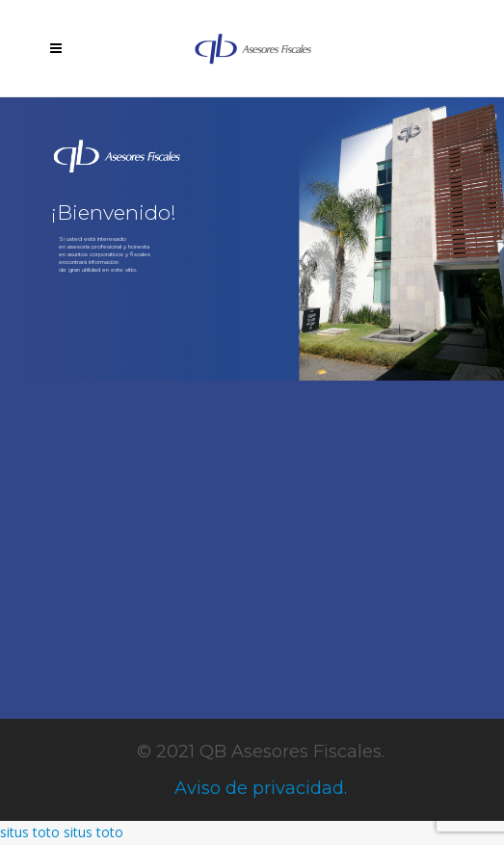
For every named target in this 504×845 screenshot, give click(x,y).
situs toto (30, 832)
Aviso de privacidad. (261, 788)
